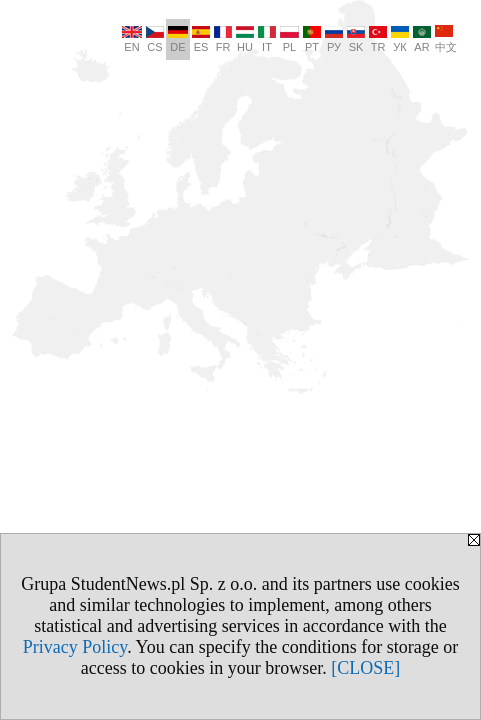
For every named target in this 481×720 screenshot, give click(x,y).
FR (223, 39)
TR (378, 39)
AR (422, 39)
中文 (446, 39)
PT (312, 39)
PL (289, 39)
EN (132, 39)
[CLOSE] (365, 668)
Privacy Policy (75, 647)
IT (267, 39)
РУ (334, 39)
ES (201, 39)
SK (356, 39)
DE (178, 39)
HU (245, 39)
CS (155, 39)
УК (400, 39)
